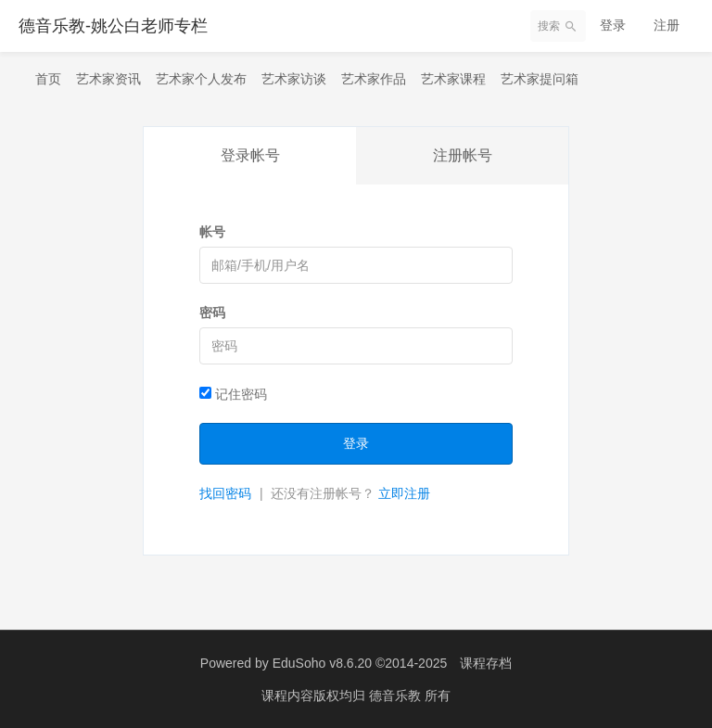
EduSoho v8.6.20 (322, 663)
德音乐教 (397, 696)
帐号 (212, 232)
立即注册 (404, 493)
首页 (48, 79)
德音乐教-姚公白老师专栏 (113, 26)
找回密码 (225, 493)
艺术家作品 (374, 79)
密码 (212, 313)
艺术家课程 (453, 79)
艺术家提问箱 (540, 79)
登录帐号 (250, 155)
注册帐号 (463, 155)
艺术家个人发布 (201, 79)
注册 (667, 25)
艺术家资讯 (108, 79)
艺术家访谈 (294, 79)
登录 (613, 25)
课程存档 (486, 663)
